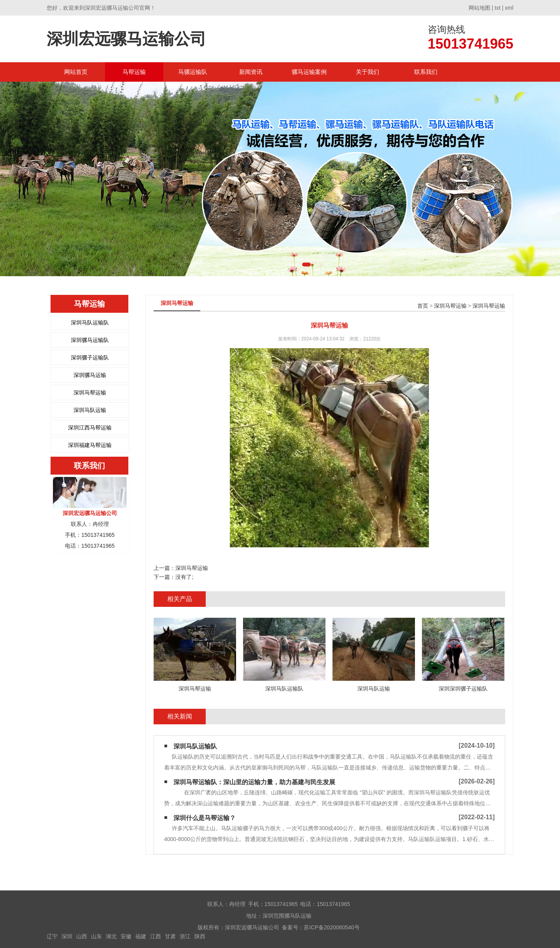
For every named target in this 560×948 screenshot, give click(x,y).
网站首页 (76, 72)
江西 (156, 936)
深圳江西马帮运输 (90, 428)
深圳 (67, 936)
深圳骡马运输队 (90, 340)
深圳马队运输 (90, 410)
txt (498, 8)
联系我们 (426, 72)
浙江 (185, 936)
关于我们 (367, 72)
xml (509, 8)
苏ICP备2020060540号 (332, 927)
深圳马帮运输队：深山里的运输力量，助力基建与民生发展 (254, 782)
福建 (141, 936)
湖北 (111, 936)
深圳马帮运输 (90, 393)
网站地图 (479, 8)
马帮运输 (134, 72)
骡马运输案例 (309, 72)
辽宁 (52, 936)
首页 (423, 306)
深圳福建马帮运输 (90, 445)
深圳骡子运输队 (90, 357)
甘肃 (170, 936)
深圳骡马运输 (90, 375)
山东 (96, 936)
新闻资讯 (251, 72)
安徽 (126, 936)
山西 (82, 936)
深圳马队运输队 (90, 322)
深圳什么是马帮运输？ (205, 818)
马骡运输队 (193, 72)
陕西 (200, 936)
